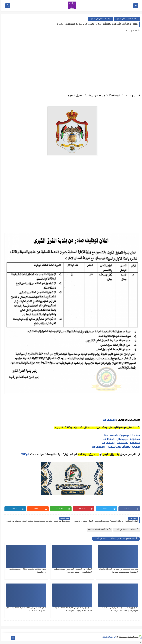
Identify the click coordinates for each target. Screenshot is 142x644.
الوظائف (23, 455)
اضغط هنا (108, 420)
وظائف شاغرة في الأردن (99, 19)
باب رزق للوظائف (108, 637)
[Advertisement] (71, 60)
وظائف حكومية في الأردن (126, 19)
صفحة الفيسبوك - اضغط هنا (121, 436)
